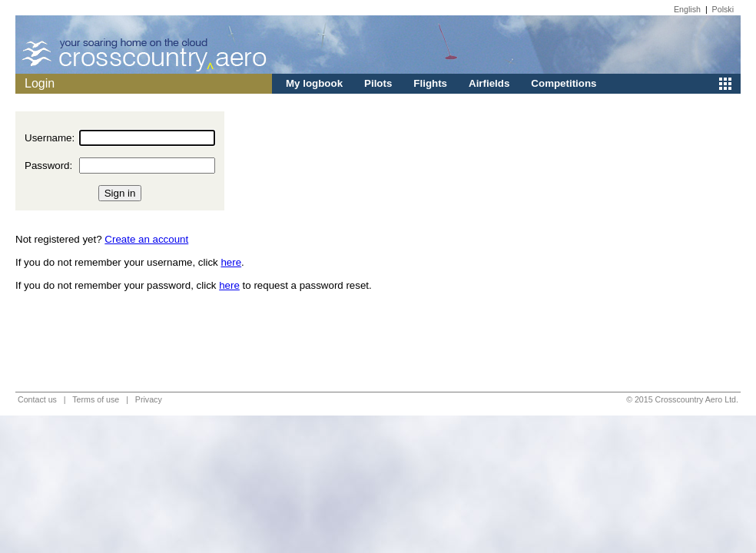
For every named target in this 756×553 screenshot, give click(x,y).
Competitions (564, 83)
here (231, 262)
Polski (723, 9)
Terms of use (96, 399)
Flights (430, 83)
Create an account (146, 239)
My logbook (314, 83)
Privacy (149, 399)
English (687, 9)
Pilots (378, 83)
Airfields (489, 83)
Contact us (37, 399)
